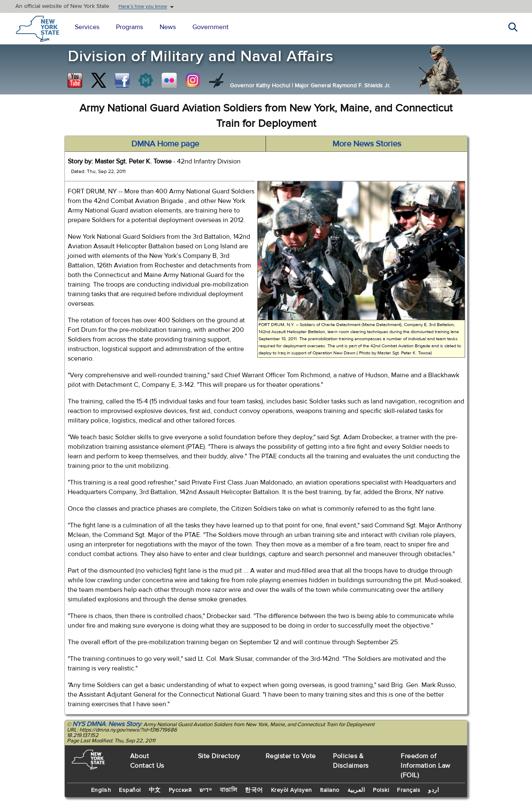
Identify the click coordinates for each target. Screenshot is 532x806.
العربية (356, 790)
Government (211, 27)
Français (409, 790)
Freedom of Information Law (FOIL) (426, 766)
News (168, 27)
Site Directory (219, 756)
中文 (155, 790)
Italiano (330, 790)
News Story (124, 724)
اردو (433, 790)
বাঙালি (229, 790)
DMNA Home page (165, 144)
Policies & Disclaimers (351, 761)
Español (130, 790)
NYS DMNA (89, 724)
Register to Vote (291, 756)
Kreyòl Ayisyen (292, 790)
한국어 (254, 790)
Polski (381, 790)
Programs (129, 27)
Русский (180, 790)
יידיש (206, 790)
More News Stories (367, 144)
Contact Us (147, 766)
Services (87, 27)
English (101, 790)
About (140, 756)
